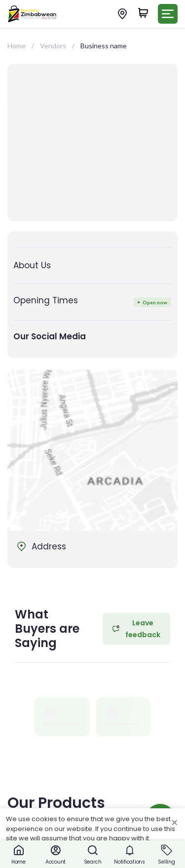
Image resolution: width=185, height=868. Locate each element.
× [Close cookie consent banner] (174, 823)
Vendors (53, 46)
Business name (104, 46)
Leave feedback (136, 629)
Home (17, 46)
